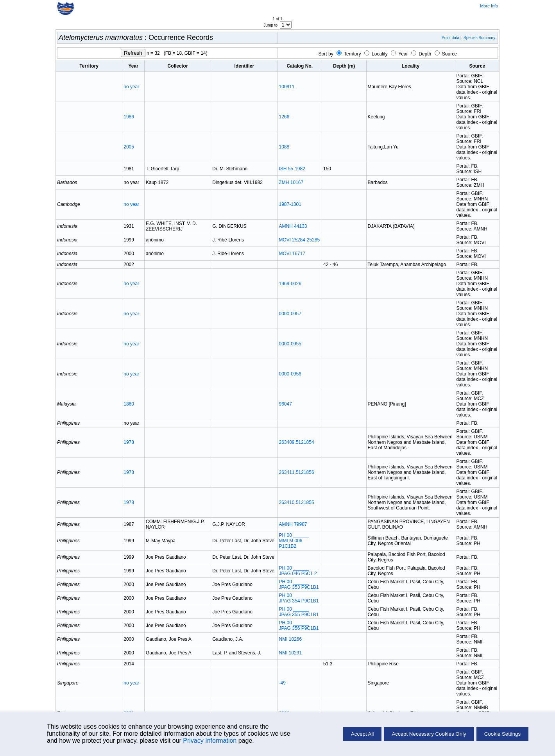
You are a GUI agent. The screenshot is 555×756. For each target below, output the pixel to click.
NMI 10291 (291, 653)
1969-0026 (290, 284)
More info (489, 6)
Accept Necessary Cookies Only (429, 734)
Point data (450, 38)
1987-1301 (290, 204)
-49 (282, 683)
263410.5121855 (297, 502)
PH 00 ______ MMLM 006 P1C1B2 (294, 541)
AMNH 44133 (293, 226)
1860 (129, 404)
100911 (287, 87)
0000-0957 (290, 314)
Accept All (363, 734)
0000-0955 (290, 344)
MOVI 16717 (292, 254)
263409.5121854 (297, 442)
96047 (286, 404)
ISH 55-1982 (292, 169)
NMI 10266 (291, 639)
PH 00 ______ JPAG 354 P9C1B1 (299, 598)
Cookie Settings (502, 734)
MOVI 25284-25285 (300, 240)
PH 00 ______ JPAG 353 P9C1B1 (299, 584)
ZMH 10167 (291, 182)
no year (131, 87)
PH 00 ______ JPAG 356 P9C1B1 (299, 626)
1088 (284, 147)
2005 (129, 147)
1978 (129, 442)
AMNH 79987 (293, 524)
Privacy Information (210, 741)
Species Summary (479, 38)
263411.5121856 (297, 472)
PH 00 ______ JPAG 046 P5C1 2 (298, 571)
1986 (129, 117)
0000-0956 (290, 374)
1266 (284, 117)
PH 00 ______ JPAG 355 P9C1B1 (299, 612)
